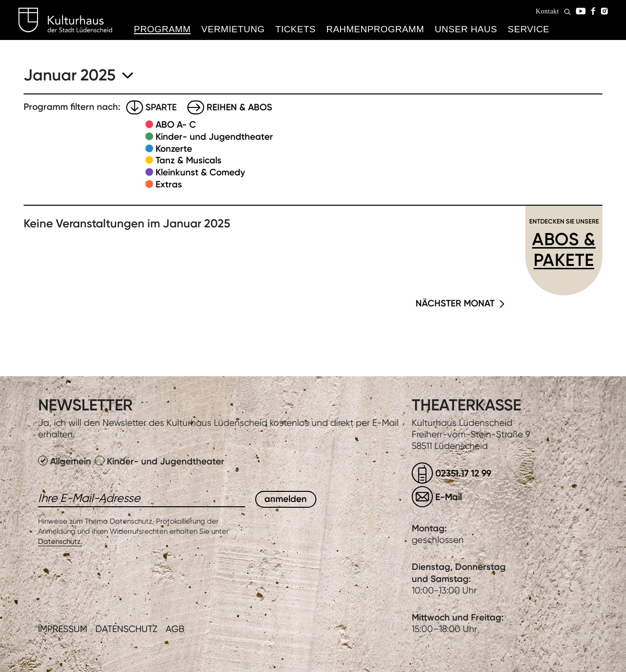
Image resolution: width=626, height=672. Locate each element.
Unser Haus (466, 29)
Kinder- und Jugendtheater (214, 137)
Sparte (161, 107)
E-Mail (449, 497)
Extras (169, 184)
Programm (162, 29)
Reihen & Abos (239, 107)
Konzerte (174, 149)
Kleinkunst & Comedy (200, 172)
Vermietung (233, 29)
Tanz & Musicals (189, 160)
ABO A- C (176, 125)
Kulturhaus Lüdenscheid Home (65, 20)
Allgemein (66, 461)
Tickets (296, 29)
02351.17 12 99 (463, 473)
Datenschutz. (60, 541)
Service (528, 29)
